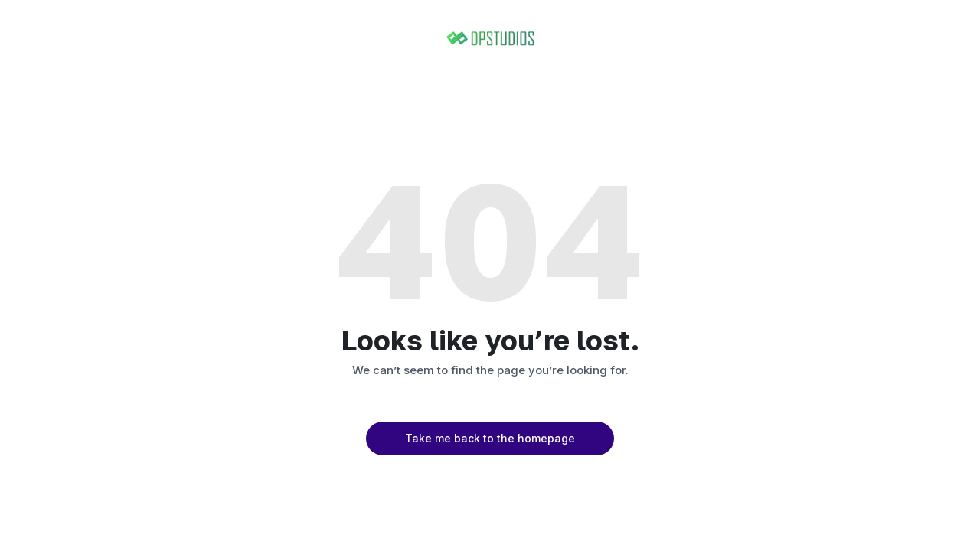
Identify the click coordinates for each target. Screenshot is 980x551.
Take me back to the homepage (490, 438)
